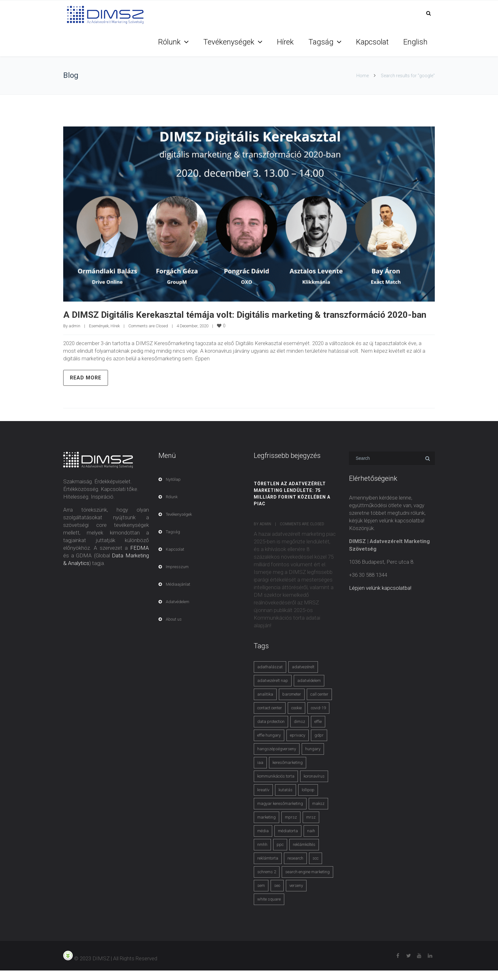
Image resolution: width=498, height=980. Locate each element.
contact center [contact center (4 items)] (270, 717)
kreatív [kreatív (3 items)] (263, 799)
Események (99, 335)
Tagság (321, 42)
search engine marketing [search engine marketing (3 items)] (307, 881)
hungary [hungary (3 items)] (313, 758)
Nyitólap (173, 489)
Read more (86, 387)
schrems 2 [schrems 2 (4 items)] (267, 881)
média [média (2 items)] (263, 840)
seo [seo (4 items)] (277, 895)
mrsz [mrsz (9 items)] (311, 827)
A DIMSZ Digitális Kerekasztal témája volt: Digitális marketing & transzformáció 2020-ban (249, 319)
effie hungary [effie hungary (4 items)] (269, 745)
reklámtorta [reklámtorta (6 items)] (268, 868)
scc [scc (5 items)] (316, 868)
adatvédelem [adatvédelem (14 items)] (309, 690)
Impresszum (177, 576)
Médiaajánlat (178, 594)
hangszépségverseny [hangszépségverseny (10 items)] (277, 758)
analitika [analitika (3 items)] (265, 704)
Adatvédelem (178, 611)
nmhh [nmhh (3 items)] (262, 854)
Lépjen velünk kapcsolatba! (380, 597)
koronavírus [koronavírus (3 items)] (314, 786)
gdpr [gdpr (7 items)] (319, 745)
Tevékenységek (229, 42)
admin (74, 335)
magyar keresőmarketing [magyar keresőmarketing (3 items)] (280, 813)
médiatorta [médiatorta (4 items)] (288, 840)
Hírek (285, 42)
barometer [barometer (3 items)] (292, 704)
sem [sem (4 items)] (261, 895)
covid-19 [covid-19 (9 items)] (318, 717)
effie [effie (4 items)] (318, 731)
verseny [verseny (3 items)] (296, 895)
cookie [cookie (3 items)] (296, 717)
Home (363, 76)
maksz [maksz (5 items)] (318, 813)
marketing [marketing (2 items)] (266, 827)
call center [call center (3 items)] (319, 704)
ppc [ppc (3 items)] (280, 854)
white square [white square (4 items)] (269, 909)
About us (174, 629)
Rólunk (169, 42)
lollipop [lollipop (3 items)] (308, 799)
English (415, 42)
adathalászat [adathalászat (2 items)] (270, 676)
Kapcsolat (372, 42)
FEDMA (140, 557)
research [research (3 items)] (295, 868)
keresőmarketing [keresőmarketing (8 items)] (288, 772)
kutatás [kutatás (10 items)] (286, 799)
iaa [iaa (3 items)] (260, 772)
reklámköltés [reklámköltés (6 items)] (304, 854)
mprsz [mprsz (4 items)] (291, 827)
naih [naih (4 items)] (311, 840)
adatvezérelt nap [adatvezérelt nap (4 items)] (273, 690)
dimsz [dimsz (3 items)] (299, 731)
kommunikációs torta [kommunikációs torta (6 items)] (276, 786)
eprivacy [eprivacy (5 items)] (298, 745)
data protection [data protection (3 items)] (271, 731)
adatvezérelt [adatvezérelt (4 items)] (303, 676)
